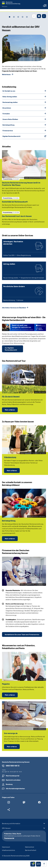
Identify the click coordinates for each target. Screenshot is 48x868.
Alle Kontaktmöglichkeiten (15, 788)
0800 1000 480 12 (13, 766)
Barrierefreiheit (31, 850)
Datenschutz (30, 847)
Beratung (9, 784)
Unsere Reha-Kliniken (10, 119)
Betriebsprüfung (8, 125)
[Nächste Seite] (44, 16)
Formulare (6, 114)
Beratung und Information (11, 823)
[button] (38, 864)
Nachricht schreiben (13, 780)
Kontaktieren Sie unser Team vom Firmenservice (22, 634)
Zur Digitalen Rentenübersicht (11, 349)
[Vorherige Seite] (34, 16)
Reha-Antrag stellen (10, 97)
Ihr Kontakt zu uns (9, 91)
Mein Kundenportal (13, 776)
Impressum (6, 847)
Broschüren (7, 108)
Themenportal (9, 838)
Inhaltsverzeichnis (9, 850)
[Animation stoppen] (39, 16)
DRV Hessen (6, 828)
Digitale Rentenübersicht (11, 136)
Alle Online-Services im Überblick (14, 308)
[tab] (10, 17)
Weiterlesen (6, 74)
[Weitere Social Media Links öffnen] (9, 810)
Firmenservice (8, 131)
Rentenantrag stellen (10, 102)
